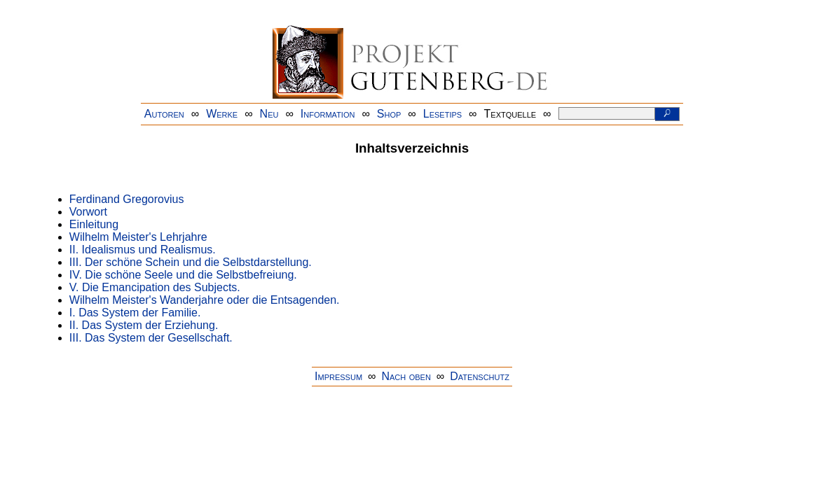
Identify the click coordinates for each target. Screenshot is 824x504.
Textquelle (510, 114)
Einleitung (94, 224)
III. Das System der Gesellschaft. (151, 338)
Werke (222, 114)
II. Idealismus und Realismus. (143, 250)
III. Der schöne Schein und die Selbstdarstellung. (191, 262)
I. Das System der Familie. (135, 313)
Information (328, 114)
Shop (389, 114)
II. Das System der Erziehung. (144, 325)
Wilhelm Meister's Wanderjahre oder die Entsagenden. (205, 300)
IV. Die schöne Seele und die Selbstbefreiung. (183, 275)
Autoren (164, 114)
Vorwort (88, 212)
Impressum (338, 376)
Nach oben (406, 376)
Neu (269, 114)
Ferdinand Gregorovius (127, 199)
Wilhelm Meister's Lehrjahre (138, 237)
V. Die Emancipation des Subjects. (155, 287)
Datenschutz (480, 376)
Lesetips (442, 114)
